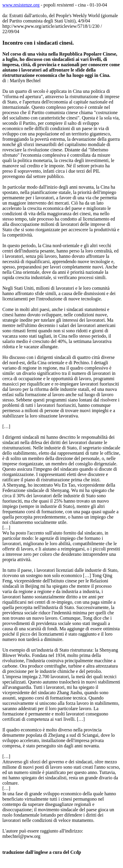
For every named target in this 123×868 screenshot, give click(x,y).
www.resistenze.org (21, 5)
